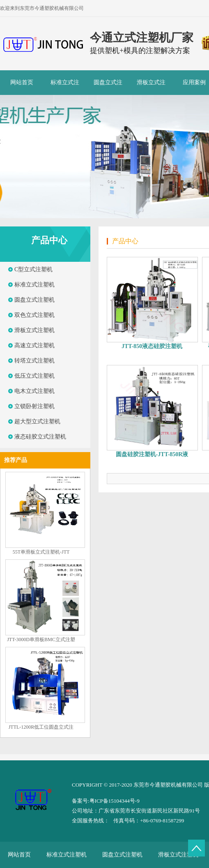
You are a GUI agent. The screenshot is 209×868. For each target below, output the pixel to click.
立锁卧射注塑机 (34, 406)
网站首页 (22, 82)
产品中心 (49, 240)
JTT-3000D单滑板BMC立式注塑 (41, 639)
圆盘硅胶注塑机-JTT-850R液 (152, 454)
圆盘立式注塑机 (108, 87)
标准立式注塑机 (65, 87)
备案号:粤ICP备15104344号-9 (106, 801)
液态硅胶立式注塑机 (40, 437)
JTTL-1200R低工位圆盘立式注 (41, 727)
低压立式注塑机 (34, 376)
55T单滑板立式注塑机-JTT (41, 552)
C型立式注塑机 (33, 269)
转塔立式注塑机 (34, 361)
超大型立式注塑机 (37, 421)
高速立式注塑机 (34, 345)
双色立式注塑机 (34, 315)
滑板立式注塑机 (151, 87)
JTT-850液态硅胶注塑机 (152, 346)
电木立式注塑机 (34, 391)
